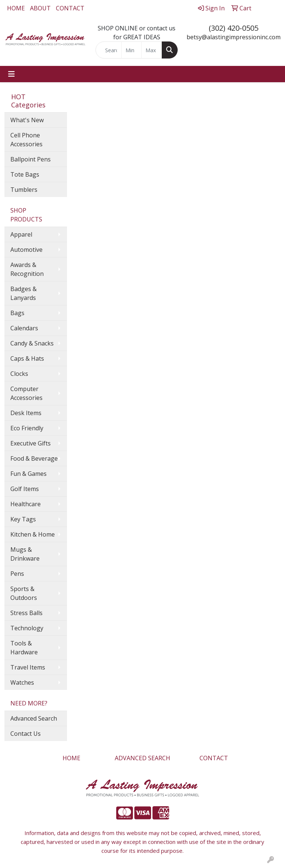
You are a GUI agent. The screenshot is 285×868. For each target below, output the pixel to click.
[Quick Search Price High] (152, 50)
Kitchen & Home (33, 534)
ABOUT (40, 8)
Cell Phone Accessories (26, 140)
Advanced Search (34, 718)
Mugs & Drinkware (25, 554)
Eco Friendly (27, 428)
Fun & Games (28, 474)
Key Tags (23, 519)
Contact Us (26, 734)
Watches (22, 682)
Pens (17, 574)
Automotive (26, 250)
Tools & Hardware (24, 648)
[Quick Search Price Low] (132, 50)
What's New (27, 120)
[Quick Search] (109, 50)
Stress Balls (26, 613)
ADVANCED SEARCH (142, 758)
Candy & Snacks (32, 343)
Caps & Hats (27, 358)
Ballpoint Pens (31, 159)
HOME (16, 8)
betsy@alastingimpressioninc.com (234, 37)
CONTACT (70, 8)
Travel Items (28, 667)
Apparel (21, 234)
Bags (17, 313)
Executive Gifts (31, 443)
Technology (27, 628)
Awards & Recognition (27, 269)
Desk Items (26, 413)
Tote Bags (25, 174)
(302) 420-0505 (234, 28)
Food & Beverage (34, 458)
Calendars (24, 328)
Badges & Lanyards (24, 293)
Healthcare (26, 504)
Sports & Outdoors (24, 593)
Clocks (19, 374)
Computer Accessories (26, 393)
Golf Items (25, 489)
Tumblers (24, 190)
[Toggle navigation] (11, 74)
